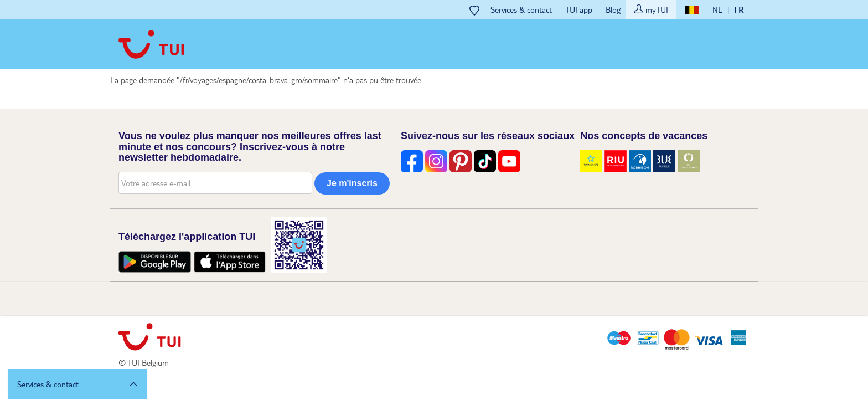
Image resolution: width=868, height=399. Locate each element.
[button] (77, 384)
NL (717, 9)
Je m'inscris (352, 183)
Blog (613, 9)
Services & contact (521, 9)
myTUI (651, 9)
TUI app (579, 9)
